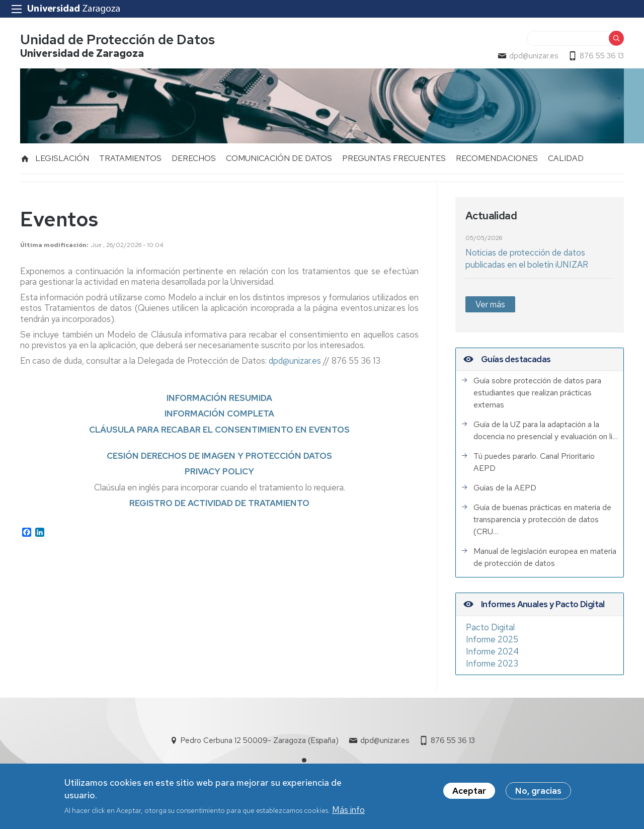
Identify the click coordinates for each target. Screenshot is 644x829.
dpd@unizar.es (534, 56)
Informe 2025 (492, 639)
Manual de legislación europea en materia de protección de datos (545, 557)
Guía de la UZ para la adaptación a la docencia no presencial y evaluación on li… (546, 430)
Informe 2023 (492, 664)
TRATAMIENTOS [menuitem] (130, 158)
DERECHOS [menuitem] (194, 158)
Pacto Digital (490, 627)
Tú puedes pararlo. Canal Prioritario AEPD (534, 462)
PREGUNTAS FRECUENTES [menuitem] (394, 158)
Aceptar (469, 791)
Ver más (490, 304)
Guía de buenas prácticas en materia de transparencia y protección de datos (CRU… (542, 519)
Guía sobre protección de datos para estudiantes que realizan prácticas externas (537, 393)
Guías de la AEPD (505, 488)
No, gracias (538, 791)
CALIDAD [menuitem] (566, 158)
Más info (348, 810)
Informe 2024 (492, 651)
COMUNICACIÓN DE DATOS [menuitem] (279, 158)
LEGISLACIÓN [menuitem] (62, 158)
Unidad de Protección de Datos (117, 39)
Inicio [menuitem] (25, 158)
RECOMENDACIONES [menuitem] (497, 158)
